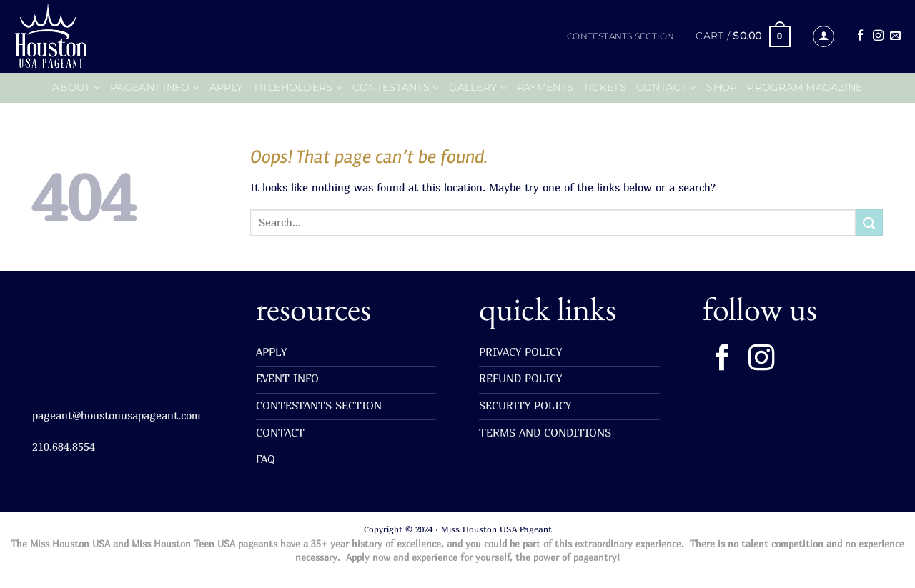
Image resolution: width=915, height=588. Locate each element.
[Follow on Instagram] (878, 36)
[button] (743, 36)
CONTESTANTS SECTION (620, 36)
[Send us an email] (895, 36)
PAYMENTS (545, 87)
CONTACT (666, 88)
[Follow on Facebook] (860, 36)
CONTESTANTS (396, 88)
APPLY (226, 87)
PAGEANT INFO (155, 88)
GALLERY (478, 88)
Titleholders (298, 88)
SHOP (722, 87)
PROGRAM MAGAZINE (805, 87)
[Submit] (869, 223)
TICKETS (605, 87)
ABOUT (76, 88)
